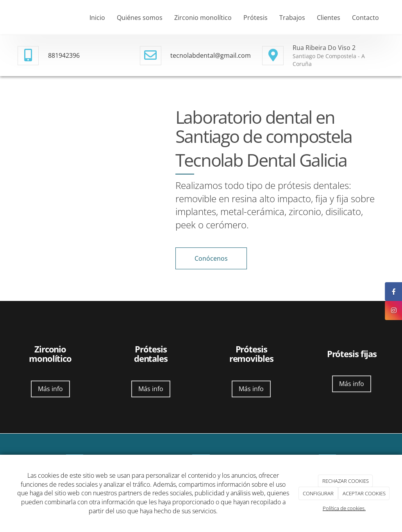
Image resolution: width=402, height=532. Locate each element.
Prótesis (255, 18)
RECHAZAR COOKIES (346, 481)
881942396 (64, 55)
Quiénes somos (140, 18)
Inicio (97, 18)
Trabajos (292, 18)
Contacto (365, 18)
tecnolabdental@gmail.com (211, 55)
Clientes (329, 18)
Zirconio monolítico (203, 18)
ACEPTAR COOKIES (364, 493)
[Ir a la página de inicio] (10, 18)
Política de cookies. (344, 508)
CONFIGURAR (318, 493)
